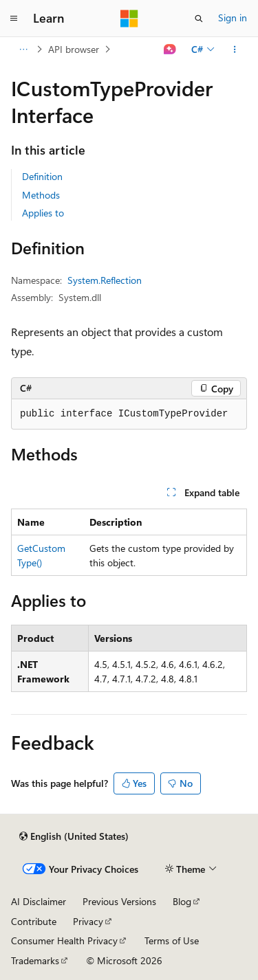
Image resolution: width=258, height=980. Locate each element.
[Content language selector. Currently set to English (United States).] (74, 836)
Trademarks (35, 960)
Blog (182, 901)
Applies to (43, 213)
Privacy (88, 921)
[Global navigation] (14, 19)
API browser (74, 49)
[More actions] (235, 49)
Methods (41, 195)
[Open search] (199, 19)
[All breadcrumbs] (23, 49)
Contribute (34, 921)
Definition (42, 176)
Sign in (233, 18)
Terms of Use (172, 940)
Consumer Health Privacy (64, 940)
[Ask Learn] (170, 49)
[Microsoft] (129, 19)
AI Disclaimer (39, 901)
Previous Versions (119, 901)
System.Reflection (105, 280)
